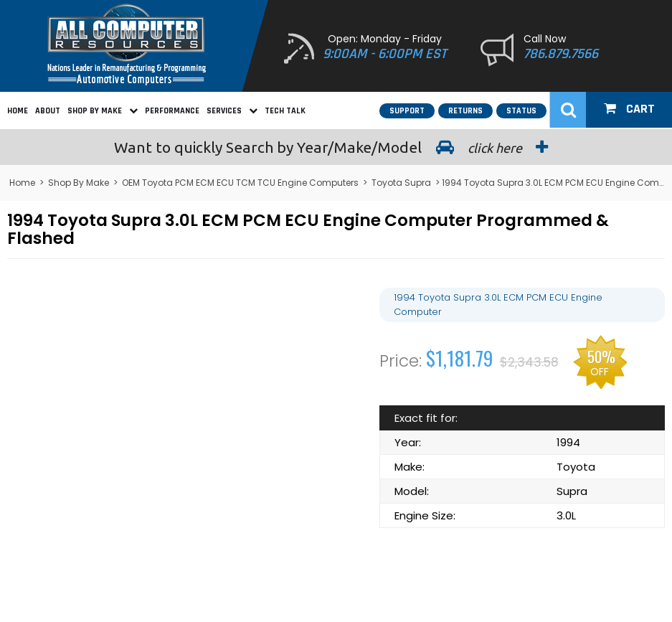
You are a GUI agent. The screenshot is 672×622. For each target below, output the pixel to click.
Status (521, 111)
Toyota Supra (401, 183)
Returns (465, 111)
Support (407, 111)
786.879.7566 (561, 54)
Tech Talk (285, 111)
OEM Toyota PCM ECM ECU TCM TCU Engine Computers (240, 183)
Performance (172, 111)
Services (232, 111)
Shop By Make (103, 111)
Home (18, 111)
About (48, 111)
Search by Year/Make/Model (336, 147)
